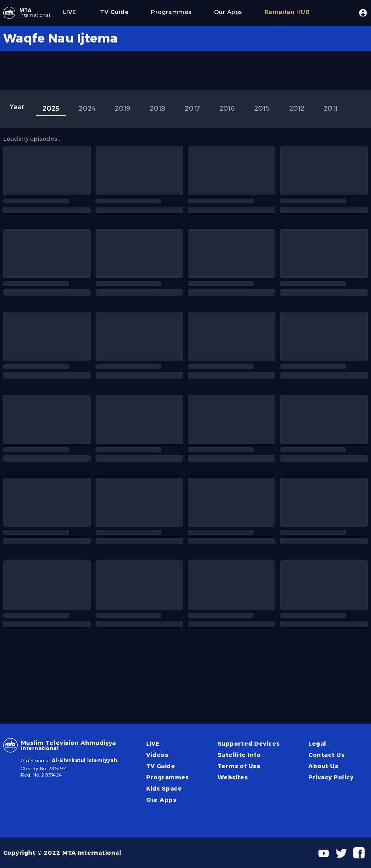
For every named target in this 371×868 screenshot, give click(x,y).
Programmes (167, 777)
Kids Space (164, 789)
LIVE (153, 744)
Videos (157, 755)
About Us (323, 766)
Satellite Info (239, 755)
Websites (233, 777)
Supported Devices (249, 744)
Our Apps (161, 800)
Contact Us (326, 755)
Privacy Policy (331, 777)
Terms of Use (239, 766)
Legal (317, 744)
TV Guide (161, 766)
